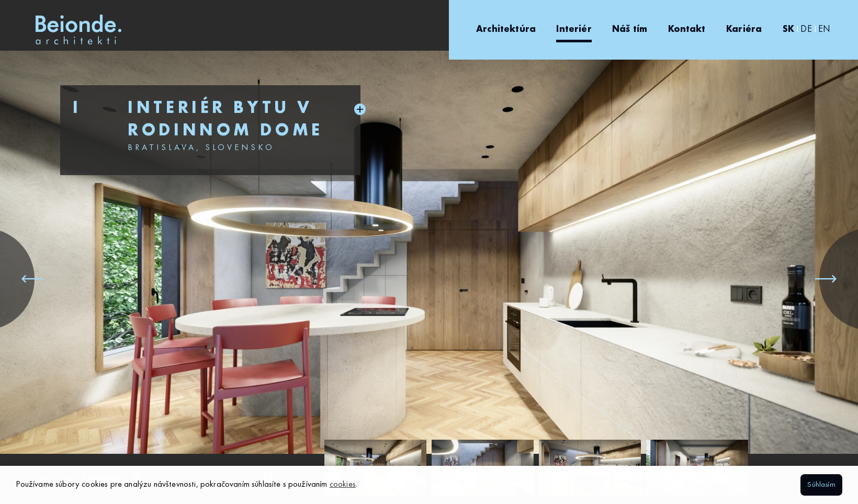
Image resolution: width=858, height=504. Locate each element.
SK (788, 30)
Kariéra (744, 30)
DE (806, 30)
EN (824, 30)
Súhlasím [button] (821, 485)
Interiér (574, 30)
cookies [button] (343, 485)
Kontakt (687, 30)
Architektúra (506, 30)
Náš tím (630, 30)
